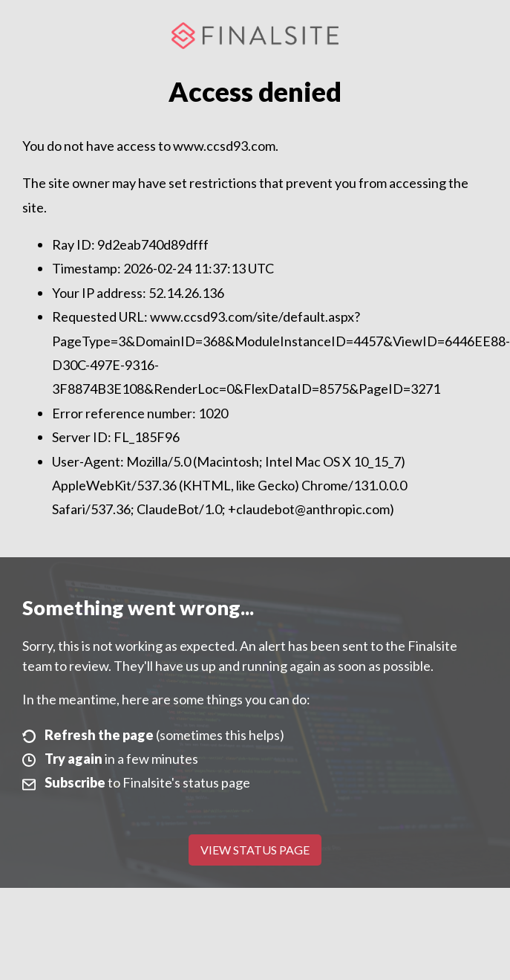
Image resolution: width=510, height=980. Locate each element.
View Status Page (255, 850)
